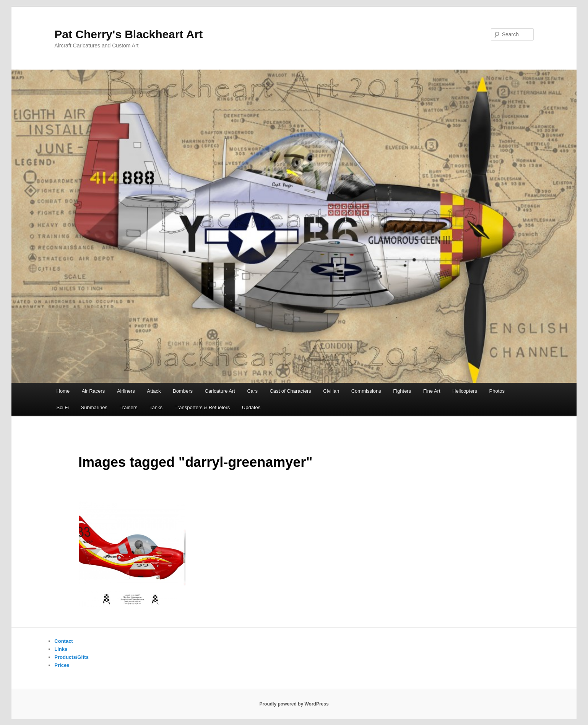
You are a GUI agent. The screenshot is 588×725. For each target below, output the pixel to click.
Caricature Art (220, 391)
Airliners (126, 391)
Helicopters (465, 391)
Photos (497, 391)
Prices (62, 665)
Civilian (331, 391)
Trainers (128, 407)
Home (63, 391)
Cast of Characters (290, 391)
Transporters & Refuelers (202, 407)
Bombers (183, 391)
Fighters (402, 391)
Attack (154, 391)
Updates (251, 407)
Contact (63, 641)
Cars (252, 391)
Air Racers (93, 391)
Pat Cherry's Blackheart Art (128, 34)
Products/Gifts (71, 657)
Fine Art (432, 391)
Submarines (94, 407)
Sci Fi (63, 407)
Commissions (366, 391)
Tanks (156, 407)
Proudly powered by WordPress (294, 704)
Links (61, 649)
